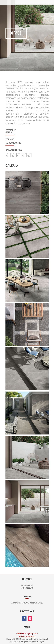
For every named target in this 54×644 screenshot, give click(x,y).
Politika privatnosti (27, 636)
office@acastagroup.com (27, 633)
